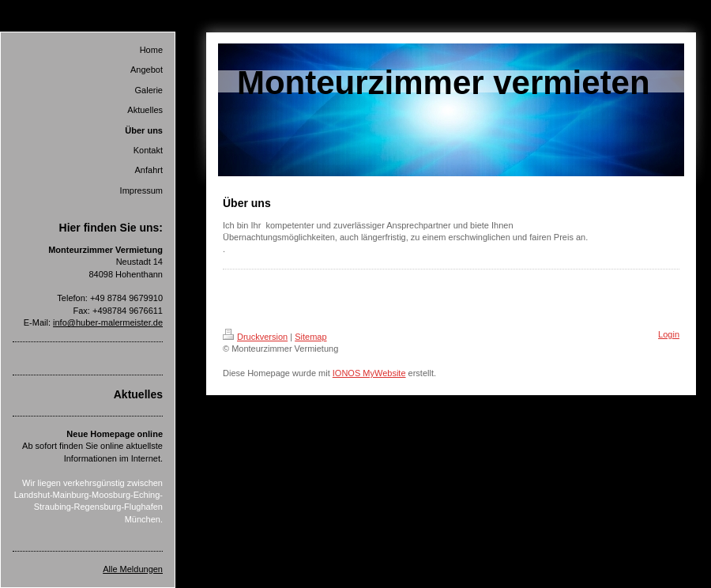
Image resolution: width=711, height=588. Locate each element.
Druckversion (255, 337)
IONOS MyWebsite (369, 373)
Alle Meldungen (133, 569)
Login (669, 334)
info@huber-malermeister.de (108, 322)
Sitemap (310, 337)
